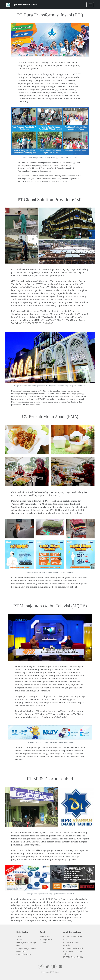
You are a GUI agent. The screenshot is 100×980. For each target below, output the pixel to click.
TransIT (20, 939)
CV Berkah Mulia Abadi (73, 948)
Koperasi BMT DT (24, 954)
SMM (19, 936)
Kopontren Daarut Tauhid (22, 5)
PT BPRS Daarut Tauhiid (73, 957)
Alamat (43, 942)
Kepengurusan (46, 939)
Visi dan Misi (45, 936)
